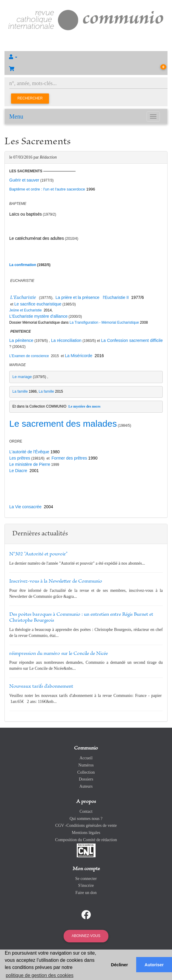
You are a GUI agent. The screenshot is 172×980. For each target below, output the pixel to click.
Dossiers (86, 779)
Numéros (86, 765)
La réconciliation (66, 340)
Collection (86, 772)
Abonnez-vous (86, 936)
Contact (86, 811)
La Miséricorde (79, 356)
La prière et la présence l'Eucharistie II (92, 297)
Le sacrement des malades (63, 424)
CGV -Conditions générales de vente (86, 825)
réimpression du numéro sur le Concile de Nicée (59, 654)
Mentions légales (86, 833)
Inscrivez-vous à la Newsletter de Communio (56, 581)
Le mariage (22, 377)
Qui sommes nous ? (86, 819)
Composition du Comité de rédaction (86, 840)
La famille (20, 391)
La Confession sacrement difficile (132, 340)
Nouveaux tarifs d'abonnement (41, 686)
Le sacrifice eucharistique (38, 304)
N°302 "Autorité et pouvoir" (38, 554)
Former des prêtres (69, 458)
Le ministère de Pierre (30, 464)
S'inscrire (86, 885)
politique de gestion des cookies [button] (40, 975)
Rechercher (30, 98)
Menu (16, 116)
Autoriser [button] (154, 965)
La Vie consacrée (25, 507)
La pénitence (21, 340)
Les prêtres (20, 458)
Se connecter (86, 879)
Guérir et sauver (24, 180)
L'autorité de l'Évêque (29, 452)
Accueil (86, 758)
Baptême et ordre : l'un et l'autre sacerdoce (48, 189)
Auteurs (86, 786)
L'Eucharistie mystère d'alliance (38, 316)
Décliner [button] (120, 965)
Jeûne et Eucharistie (26, 310)
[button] (86, 57)
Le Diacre (18, 471)
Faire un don (86, 893)
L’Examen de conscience (29, 356)
